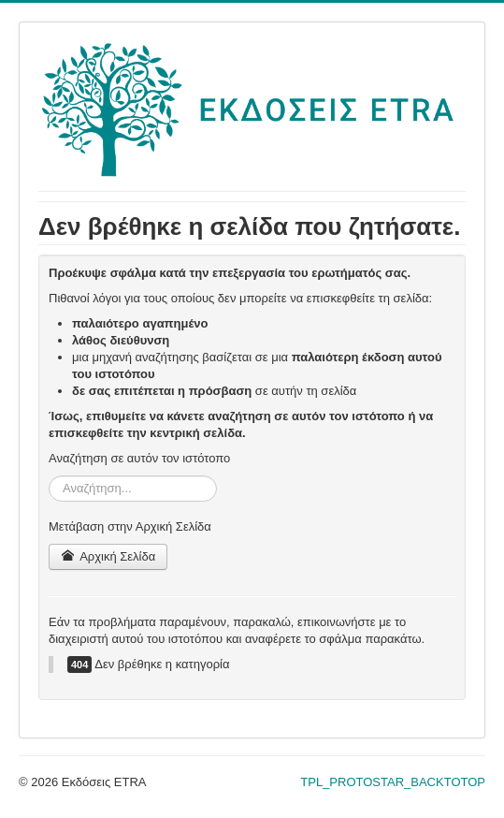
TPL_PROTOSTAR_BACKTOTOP (393, 782)
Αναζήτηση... (49, 476)
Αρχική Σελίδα (108, 556)
